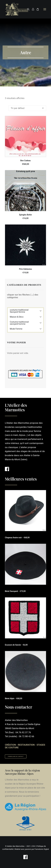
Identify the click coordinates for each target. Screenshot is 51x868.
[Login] (32, 9)
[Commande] (27, 108)
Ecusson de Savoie (16, 645)
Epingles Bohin (26, 215)
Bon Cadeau (26, 161)
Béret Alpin (14, 698)
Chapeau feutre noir (17, 538)
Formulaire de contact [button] (16, 756)
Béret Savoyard (15, 591)
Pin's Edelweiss (26, 269)
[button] (45, 9)
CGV (34, 846)
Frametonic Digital (42, 849)
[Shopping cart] (36, 9)
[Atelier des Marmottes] (17, 9)
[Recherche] (27, 9)
